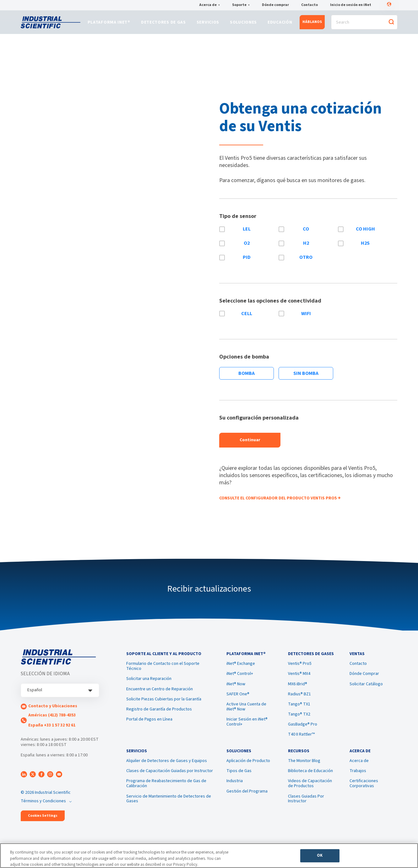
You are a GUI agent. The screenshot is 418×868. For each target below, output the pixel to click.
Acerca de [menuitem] (359, 769)
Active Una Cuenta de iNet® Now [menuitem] (246, 712)
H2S (365, 247)
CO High (365, 232)
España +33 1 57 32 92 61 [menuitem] (52, 728)
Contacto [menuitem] (358, 670)
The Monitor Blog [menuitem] (304, 769)
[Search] (364, 24)
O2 (247, 247)
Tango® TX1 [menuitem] (299, 710)
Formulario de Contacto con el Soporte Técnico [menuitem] (163, 672)
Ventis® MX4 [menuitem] (299, 680)
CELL (247, 317)
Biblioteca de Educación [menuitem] (310, 779)
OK (320, 857)
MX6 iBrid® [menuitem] (298, 690)
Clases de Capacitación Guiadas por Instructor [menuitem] (170, 779)
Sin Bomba (306, 377)
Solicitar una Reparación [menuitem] (149, 685)
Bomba (247, 377)
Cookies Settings (43, 819)
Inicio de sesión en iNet (351, 5)
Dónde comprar (275, 5)
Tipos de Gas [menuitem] (239, 779)
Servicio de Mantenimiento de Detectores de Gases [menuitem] (169, 807)
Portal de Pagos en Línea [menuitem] (149, 725)
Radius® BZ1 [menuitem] (299, 700)
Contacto (309, 5)
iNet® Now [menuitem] (236, 690)
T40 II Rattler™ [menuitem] (301, 740)
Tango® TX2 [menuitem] (299, 720)
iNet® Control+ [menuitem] (240, 680)
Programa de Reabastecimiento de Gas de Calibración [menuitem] (166, 792)
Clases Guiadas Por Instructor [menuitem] (306, 807)
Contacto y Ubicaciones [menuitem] (53, 709)
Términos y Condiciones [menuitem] (43, 804)
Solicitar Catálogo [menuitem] (366, 690)
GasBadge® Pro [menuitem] (303, 730)
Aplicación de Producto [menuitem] (248, 769)
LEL (247, 232)
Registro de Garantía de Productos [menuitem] (159, 715)
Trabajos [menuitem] (358, 779)
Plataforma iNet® (109, 24)
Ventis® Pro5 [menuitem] (300, 670)
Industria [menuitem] (235, 789)
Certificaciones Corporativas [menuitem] (364, 792)
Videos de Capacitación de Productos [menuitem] (310, 792)
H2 (306, 247)
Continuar (250, 443)
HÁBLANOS (312, 24)
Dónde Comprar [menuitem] (364, 680)
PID (247, 260)
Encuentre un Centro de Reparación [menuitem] (160, 695)
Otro (306, 260)
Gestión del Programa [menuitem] (247, 799)
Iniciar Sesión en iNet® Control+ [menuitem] (247, 728)
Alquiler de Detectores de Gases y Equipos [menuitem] (167, 769)
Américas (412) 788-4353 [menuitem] (52, 718)
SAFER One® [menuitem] (238, 700)
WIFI (306, 317)
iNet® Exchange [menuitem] (241, 670)
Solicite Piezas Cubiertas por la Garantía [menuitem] (164, 705)
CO (306, 232)
